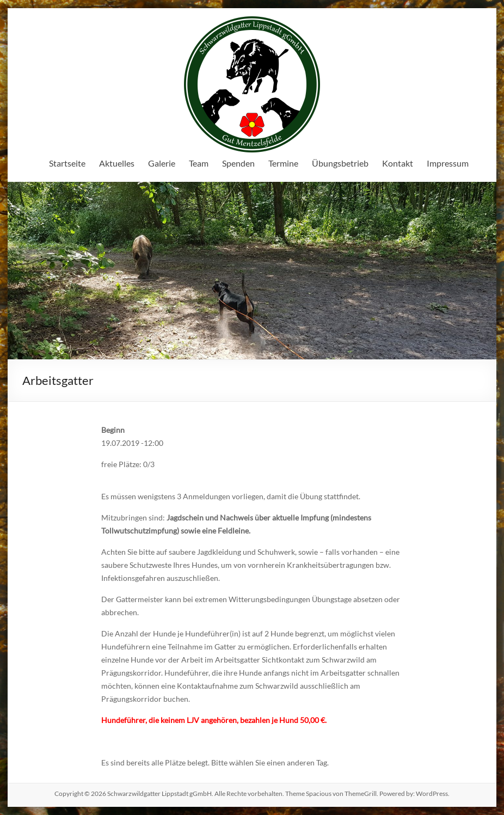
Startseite (67, 163)
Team (199, 163)
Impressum (448, 163)
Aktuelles (117, 163)
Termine (283, 163)
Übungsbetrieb (340, 163)
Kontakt (398, 163)
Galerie (162, 163)
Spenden (238, 163)
